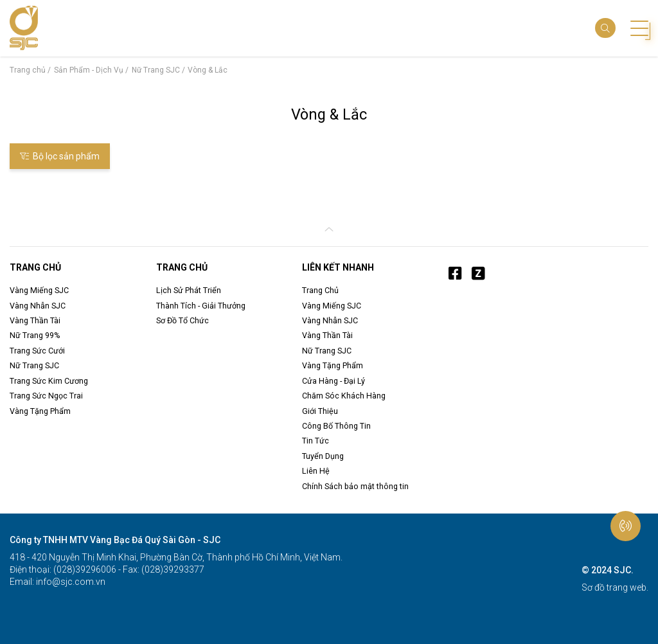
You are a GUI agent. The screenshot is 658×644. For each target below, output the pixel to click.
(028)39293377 (172, 569)
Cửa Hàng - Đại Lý (333, 381)
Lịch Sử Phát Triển (189, 290)
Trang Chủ (320, 290)
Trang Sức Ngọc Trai (46, 396)
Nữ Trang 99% (35, 335)
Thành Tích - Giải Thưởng (201, 306)
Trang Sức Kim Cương (49, 381)
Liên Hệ (316, 471)
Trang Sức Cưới (37, 351)
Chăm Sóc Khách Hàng (344, 396)
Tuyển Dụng (323, 456)
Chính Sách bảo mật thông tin (355, 486)
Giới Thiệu (320, 411)
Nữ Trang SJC (34, 365)
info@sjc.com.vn (70, 582)
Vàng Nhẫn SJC (38, 306)
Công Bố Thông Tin (336, 426)
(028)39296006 (84, 569)
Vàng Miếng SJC (39, 290)
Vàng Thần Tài (35, 320)
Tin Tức (316, 441)
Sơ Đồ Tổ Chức (182, 320)
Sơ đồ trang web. (615, 587)
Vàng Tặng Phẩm (40, 411)
